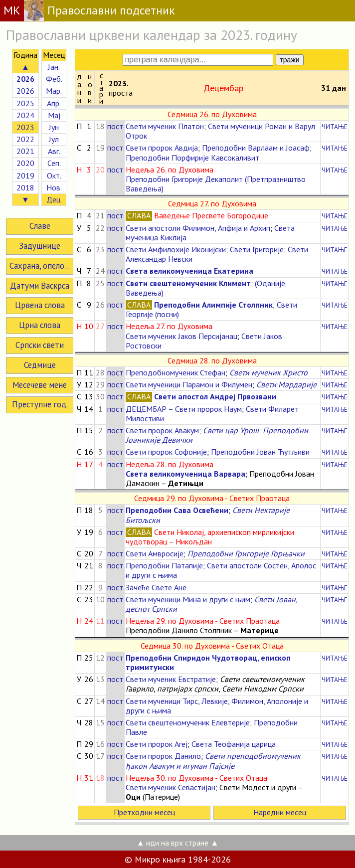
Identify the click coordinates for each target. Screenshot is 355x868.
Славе (40, 226)
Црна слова (40, 325)
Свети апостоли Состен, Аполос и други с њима (221, 570)
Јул (54, 139)
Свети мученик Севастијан (171, 787)
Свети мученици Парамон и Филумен (189, 384)
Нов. (54, 187)
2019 (25, 175)
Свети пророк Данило (163, 756)
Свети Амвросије (155, 553)
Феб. (54, 79)
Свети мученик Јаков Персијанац (181, 336)
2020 (25, 163)
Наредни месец (280, 812)
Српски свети (40, 345)
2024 (25, 115)
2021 (25, 151)
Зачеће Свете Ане (156, 587)
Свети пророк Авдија (162, 148)
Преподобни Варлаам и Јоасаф (256, 148)
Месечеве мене (40, 385)
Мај (54, 115)
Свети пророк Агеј (157, 744)
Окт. (54, 175)
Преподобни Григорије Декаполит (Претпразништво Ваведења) (216, 184)
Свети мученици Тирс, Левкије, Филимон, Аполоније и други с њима (217, 706)
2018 (25, 187)
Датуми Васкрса (40, 286)
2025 (25, 103)
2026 (25, 91)
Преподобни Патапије (164, 565)
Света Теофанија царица (234, 744)
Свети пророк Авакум (162, 430)
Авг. (54, 151)
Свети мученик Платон (165, 126)
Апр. (54, 103)
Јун (54, 127)
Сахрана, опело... (40, 266)
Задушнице (40, 246)
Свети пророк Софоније (166, 452)
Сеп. (54, 163)
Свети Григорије (257, 249)
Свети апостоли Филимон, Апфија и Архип (198, 228)
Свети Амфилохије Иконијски (176, 249)
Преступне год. (40, 404)
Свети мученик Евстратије (171, 679)
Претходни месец (144, 812)
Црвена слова (40, 305)
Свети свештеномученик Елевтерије (188, 722)
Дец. (54, 199)
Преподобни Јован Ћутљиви (260, 452)
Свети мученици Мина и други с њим (188, 599)
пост (115, 126)
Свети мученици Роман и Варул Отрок (220, 131)
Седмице (40, 365)
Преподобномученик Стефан (176, 372)
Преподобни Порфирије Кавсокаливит (192, 158)
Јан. (54, 67)
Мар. (54, 91)
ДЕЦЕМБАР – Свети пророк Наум (184, 409)
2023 (25, 127)
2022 (25, 139)
